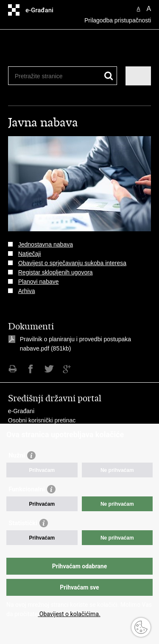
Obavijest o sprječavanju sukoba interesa (72, 263)
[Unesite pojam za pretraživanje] (46, 76)
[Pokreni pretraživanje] (109, 76)
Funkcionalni (27, 489)
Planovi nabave (39, 282)
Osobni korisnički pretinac (42, 420)
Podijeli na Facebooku (31, 369)
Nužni (17, 455)
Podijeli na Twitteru (49, 369)
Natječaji (30, 254)
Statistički (23, 523)
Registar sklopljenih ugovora (56, 272)
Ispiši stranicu (13, 369)
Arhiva (27, 291)
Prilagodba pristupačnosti (118, 20)
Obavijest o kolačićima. (69, 614)
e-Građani (21, 411)
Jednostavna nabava (46, 244)
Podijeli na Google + (67, 369)
